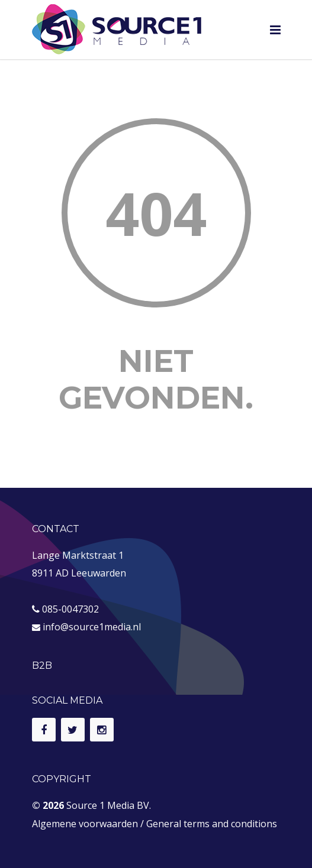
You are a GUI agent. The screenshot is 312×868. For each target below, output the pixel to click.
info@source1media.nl (92, 627)
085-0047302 (70, 609)
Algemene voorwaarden (85, 824)
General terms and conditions (212, 824)
